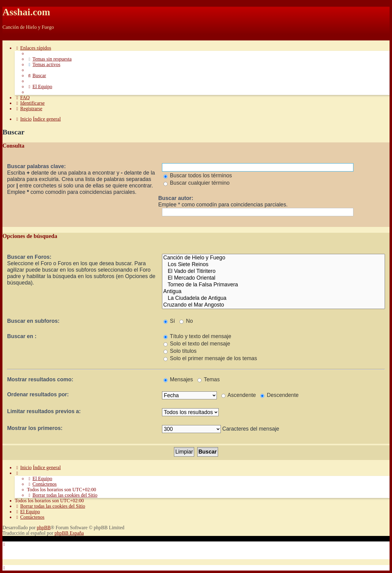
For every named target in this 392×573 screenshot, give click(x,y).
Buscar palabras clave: (36, 166)
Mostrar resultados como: (40, 379)
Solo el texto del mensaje (197, 344)
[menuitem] (49, 59)
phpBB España (69, 533)
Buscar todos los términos (198, 175)
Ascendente (239, 395)
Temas (209, 379)
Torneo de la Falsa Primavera (273, 285)
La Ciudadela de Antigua (273, 298)
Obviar (9, 38)
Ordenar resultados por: (38, 394)
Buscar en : (22, 336)
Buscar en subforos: (33, 321)
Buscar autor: (176, 198)
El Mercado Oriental (273, 278)
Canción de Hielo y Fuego (273, 258)
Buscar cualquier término (197, 183)
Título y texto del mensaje (197, 336)
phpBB (44, 528)
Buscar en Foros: (29, 257)
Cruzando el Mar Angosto (273, 305)
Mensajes (178, 379)
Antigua (273, 292)
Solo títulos (180, 351)
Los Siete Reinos (273, 265)
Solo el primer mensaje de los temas (210, 358)
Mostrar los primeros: (35, 428)
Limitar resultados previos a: (44, 411)
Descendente (279, 395)
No (186, 321)
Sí (169, 321)
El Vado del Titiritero (273, 271)
